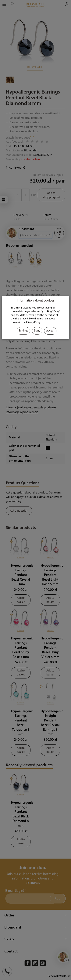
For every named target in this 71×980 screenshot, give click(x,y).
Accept (50, 331)
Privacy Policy (33, 322)
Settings (23, 331)
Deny (37, 331)
